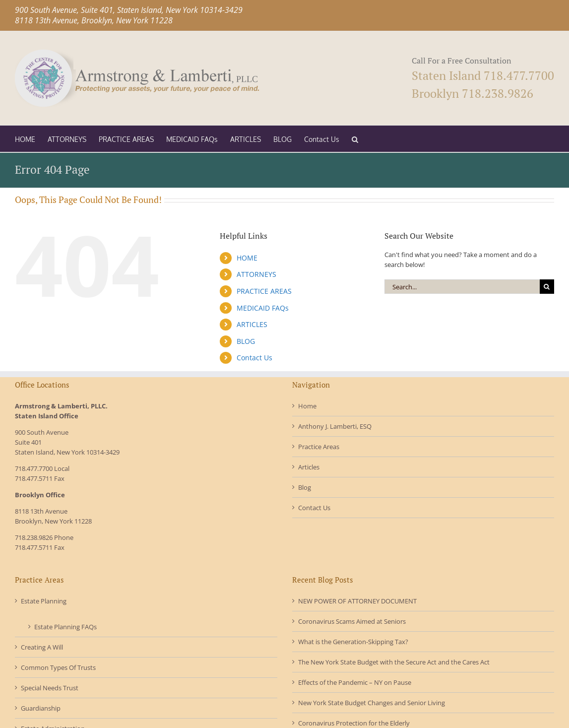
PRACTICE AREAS (264, 291)
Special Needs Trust (50, 688)
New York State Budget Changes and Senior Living (372, 703)
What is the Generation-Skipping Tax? (353, 642)
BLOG (246, 341)
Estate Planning (44, 601)
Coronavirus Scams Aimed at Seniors (352, 621)
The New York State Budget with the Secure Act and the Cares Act (394, 662)
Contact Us (254, 358)
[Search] (547, 287)
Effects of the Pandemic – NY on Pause (355, 682)
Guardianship (41, 708)
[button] (355, 139)
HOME (247, 258)
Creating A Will (42, 647)
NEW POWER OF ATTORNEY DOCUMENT (357, 601)
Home (307, 406)
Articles (309, 467)
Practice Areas (319, 447)
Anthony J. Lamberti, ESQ (335, 426)
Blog (305, 487)
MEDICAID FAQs (263, 308)
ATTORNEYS (256, 274)
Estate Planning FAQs (65, 627)
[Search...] (462, 287)
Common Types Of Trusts (58, 667)
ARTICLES (252, 324)
